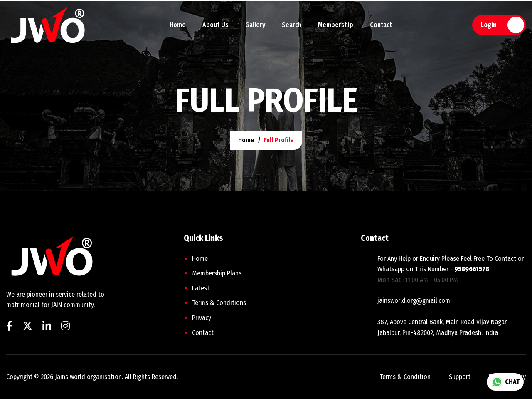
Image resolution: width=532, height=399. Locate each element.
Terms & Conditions (219, 303)
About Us (216, 25)
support (460, 377)
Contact (381, 25)
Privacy (202, 318)
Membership (336, 25)
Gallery (255, 25)
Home (178, 25)
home (246, 140)
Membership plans (217, 273)
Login (489, 25)
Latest (201, 288)
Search (292, 25)
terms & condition (405, 377)
